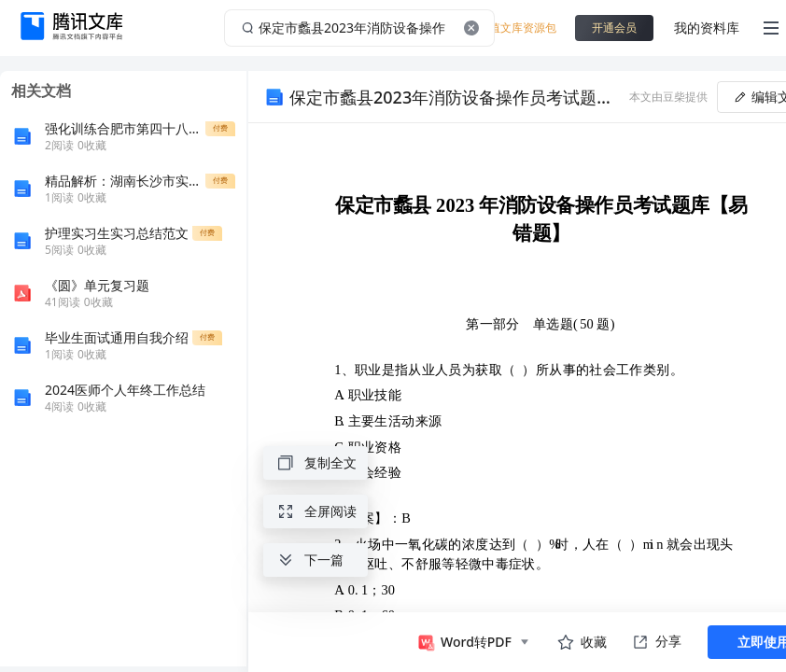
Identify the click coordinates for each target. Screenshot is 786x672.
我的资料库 (707, 28)
